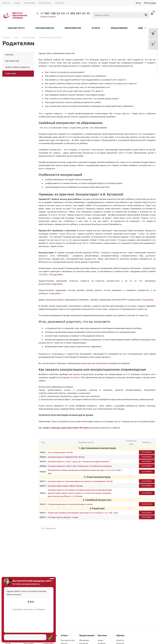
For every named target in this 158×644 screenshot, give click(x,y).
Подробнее (94, 262)
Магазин (102, 635)
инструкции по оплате (69, 377)
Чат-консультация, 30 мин (60, 452)
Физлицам (84, 640)
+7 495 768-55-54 (53, 13)
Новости (120, 640)
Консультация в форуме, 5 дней (63, 517)
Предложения (119, 28)
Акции (101, 640)
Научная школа (45, 28)
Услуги (96, 28)
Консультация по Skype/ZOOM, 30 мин (66, 457)
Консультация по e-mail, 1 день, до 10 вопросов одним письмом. (79, 461)
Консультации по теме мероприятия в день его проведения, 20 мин (80, 481)
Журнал (120, 635)
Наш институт (16, 28)
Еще (142, 28)
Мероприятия (73, 28)
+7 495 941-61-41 (78, 13)
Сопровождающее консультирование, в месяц (70, 504)
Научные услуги (68, 640)
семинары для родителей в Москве (69, 428)
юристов (144, 315)
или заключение (100, 363)
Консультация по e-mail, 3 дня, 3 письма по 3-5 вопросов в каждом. (80, 466)
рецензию (87, 363)
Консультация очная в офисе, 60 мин (65, 486)
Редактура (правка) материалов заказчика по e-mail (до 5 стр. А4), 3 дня (83, 513)
